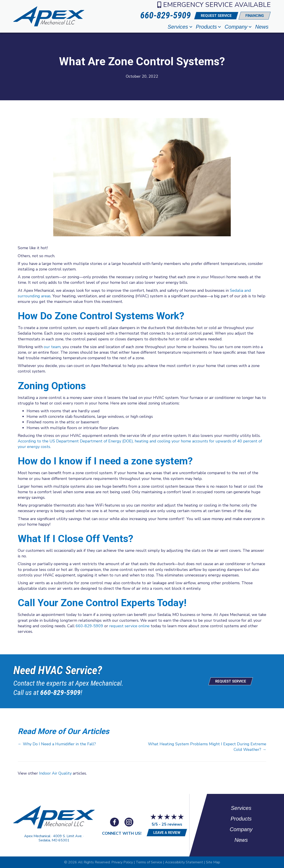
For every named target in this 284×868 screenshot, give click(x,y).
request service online (129, 626)
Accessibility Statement (184, 862)
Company (236, 27)
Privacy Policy (122, 862)
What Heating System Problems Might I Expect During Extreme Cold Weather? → (207, 747)
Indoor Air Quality (55, 773)
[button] (191, 27)
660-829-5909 (89, 626)
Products (206, 27)
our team (52, 347)
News (262, 27)
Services (178, 27)
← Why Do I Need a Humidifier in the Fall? (57, 744)
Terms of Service (149, 862)
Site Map (213, 862)
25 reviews (172, 824)
